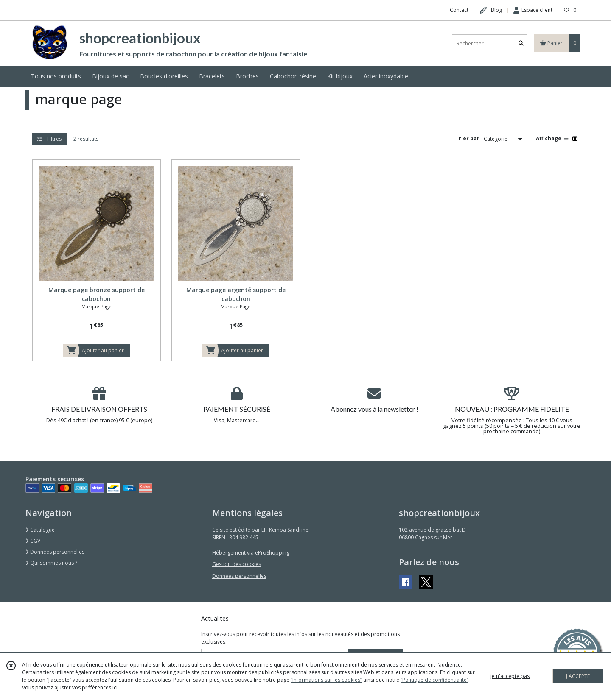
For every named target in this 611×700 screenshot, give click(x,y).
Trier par (467, 138)
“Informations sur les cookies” (326, 680)
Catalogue (40, 530)
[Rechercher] (521, 43)
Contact (459, 10)
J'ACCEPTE (578, 676)
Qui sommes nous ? (51, 563)
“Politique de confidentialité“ (434, 680)
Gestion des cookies (237, 564)
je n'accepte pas (510, 676)
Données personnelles (55, 552)
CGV (33, 541)
